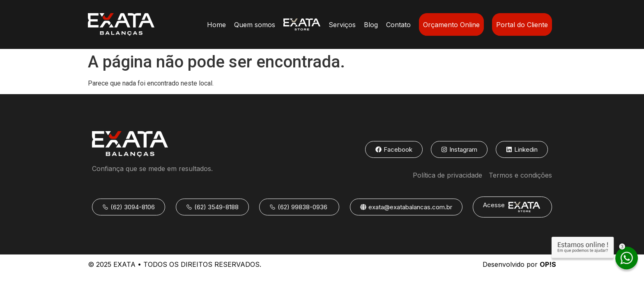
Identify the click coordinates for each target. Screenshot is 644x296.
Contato (398, 25)
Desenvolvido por (519, 264)
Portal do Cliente (522, 25)
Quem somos (255, 25)
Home (216, 25)
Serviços (342, 25)
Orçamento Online (451, 25)
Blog (371, 25)
